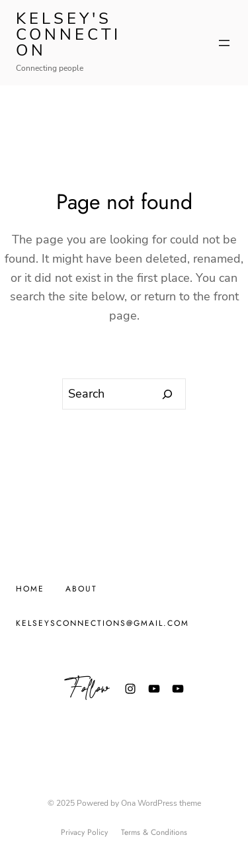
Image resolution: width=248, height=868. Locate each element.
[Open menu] (224, 43)
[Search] (168, 394)
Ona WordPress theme (161, 803)
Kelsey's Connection (68, 34)
